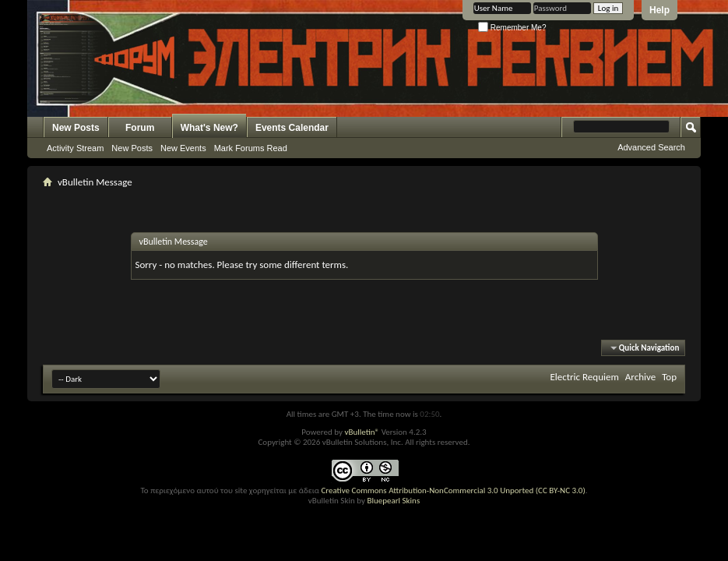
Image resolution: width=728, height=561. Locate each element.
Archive (640, 377)
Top (669, 377)
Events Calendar (292, 128)
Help (659, 10)
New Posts (76, 128)
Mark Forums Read (251, 148)
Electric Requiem (584, 377)
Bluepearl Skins (393, 501)
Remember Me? (512, 28)
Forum (140, 128)
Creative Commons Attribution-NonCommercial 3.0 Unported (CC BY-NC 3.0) (453, 490)
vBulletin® (362, 432)
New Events (183, 148)
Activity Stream (75, 148)
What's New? (209, 128)
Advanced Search (651, 147)
